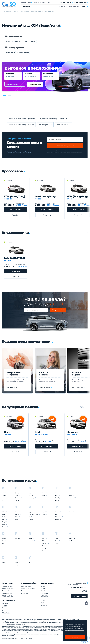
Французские (6, 613)
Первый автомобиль (8, 588)
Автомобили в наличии (28, 588)
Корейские (5, 610)
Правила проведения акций (27, 638)
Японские (5, 605)
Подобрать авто (35, 84)
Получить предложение (65, 146)
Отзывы (84, 591)
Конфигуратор (25, 591)
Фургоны (43, 603)
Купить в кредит (15, 210)
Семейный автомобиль (8, 586)
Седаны (43, 586)
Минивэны (44, 605)
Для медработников (8, 591)
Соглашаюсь (75, 637)
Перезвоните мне (80, 596)
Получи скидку (58, 310)
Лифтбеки (44, 591)
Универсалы (45, 593)
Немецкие (5, 608)
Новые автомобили (27, 586)
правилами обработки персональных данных (70, 152)
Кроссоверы (10, 52)
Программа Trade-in (8, 596)
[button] (4, 96)
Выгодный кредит (7, 593)
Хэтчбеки (44, 588)
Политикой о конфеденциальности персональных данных (75, 630)
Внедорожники (23, 52)
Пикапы (43, 600)
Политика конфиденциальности (10, 638)
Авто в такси (25, 593)
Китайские (5, 603)
